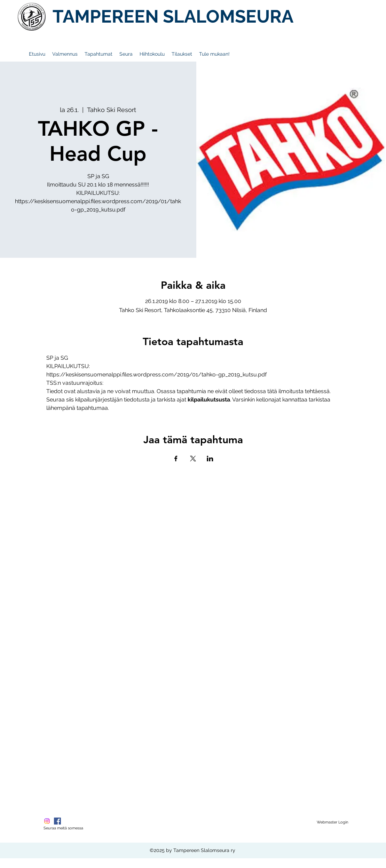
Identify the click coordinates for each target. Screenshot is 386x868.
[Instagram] (47, 821)
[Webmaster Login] (332, 822)
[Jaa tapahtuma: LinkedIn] (210, 459)
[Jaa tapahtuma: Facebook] (176, 459)
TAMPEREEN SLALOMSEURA (173, 16)
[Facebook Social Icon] (57, 821)
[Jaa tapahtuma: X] (193, 459)
